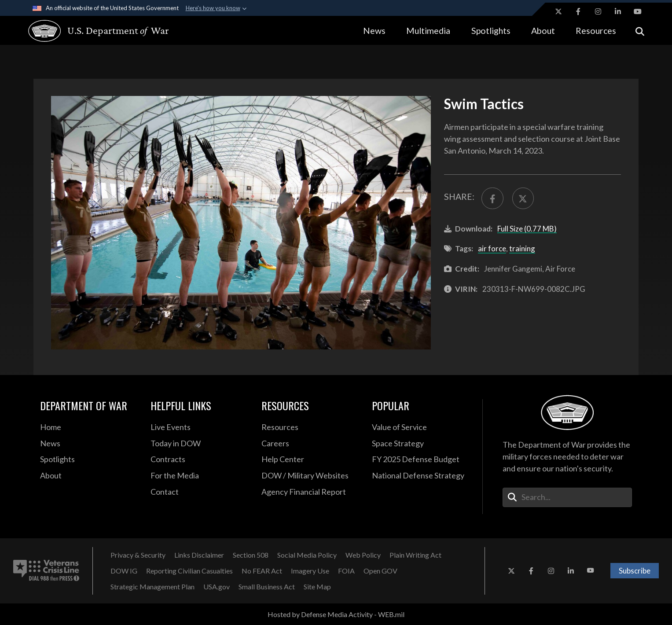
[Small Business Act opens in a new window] (267, 587)
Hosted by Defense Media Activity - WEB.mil (336, 614)
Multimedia (428, 31)
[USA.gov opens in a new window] (217, 587)
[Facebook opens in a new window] (578, 11)
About (543, 31)
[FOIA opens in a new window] (346, 571)
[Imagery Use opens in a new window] (310, 571)
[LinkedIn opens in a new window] (618, 11)
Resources (596, 31)
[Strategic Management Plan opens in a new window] (152, 587)
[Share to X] (523, 198)
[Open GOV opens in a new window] (380, 571)
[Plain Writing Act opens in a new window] (415, 555)
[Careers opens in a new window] (310, 444)
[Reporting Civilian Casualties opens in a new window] (189, 571)
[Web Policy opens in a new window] (363, 555)
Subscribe (635, 571)
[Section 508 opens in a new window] (251, 555)
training (522, 248)
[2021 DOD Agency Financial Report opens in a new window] (310, 492)
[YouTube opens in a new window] (638, 11)
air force (492, 248)
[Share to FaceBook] (492, 198)
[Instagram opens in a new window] (598, 11)
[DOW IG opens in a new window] (124, 571)
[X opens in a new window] (558, 11)
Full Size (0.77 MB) (527, 229)
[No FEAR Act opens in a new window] (262, 571)
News (374, 31)
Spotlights (491, 31)
